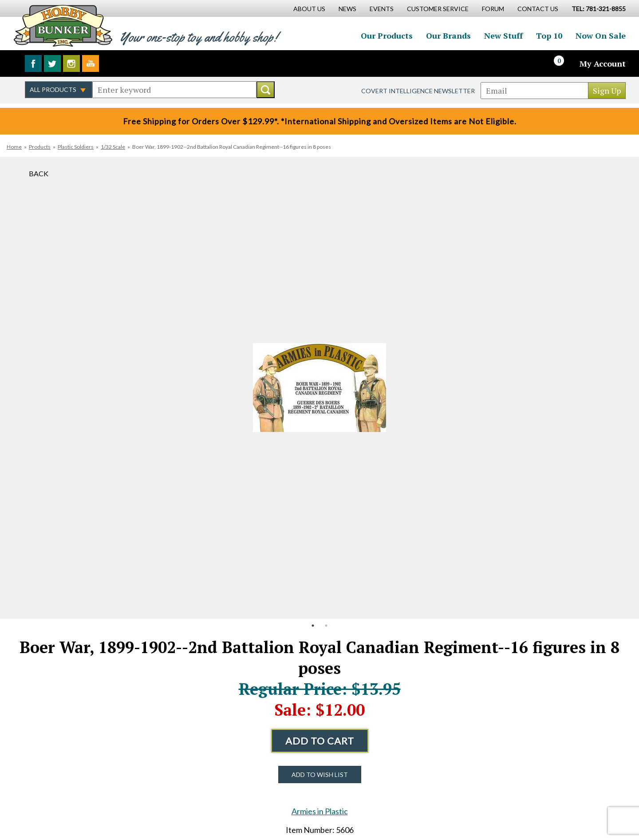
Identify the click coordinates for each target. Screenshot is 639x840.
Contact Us (538, 9)
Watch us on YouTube (91, 63)
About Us (309, 9)
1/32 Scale (113, 147)
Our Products (387, 36)
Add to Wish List (320, 775)
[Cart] (564, 63)
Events (382, 9)
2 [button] (326, 626)
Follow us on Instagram (71, 63)
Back (39, 173)
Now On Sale (601, 36)
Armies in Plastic (320, 811)
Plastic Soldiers (76, 147)
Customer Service (438, 9)
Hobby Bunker (63, 26)
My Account (603, 63)
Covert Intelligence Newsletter (418, 91)
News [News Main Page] (347, 9)
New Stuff (503, 36)
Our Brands (448, 36)
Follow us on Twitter (52, 63)
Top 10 (549, 36)
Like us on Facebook (33, 63)
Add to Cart (320, 741)
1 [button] (313, 626)
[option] (319, 388)
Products (40, 147)
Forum (493, 9)
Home (14, 147)
